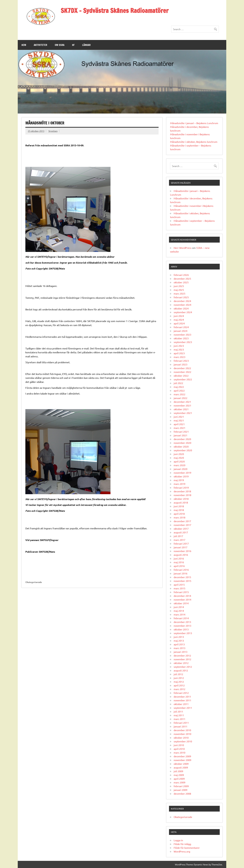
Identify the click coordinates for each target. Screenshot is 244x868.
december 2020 (182, 439)
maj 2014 (179, 611)
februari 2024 (181, 327)
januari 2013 (181, 652)
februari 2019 (181, 487)
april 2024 (179, 323)
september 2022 (183, 379)
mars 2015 (179, 588)
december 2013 (182, 622)
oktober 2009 (181, 764)
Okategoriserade (183, 817)
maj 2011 (179, 715)
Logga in (178, 840)
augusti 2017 (181, 532)
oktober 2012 (181, 663)
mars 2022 (179, 394)
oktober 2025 (181, 282)
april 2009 (179, 779)
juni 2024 (179, 316)
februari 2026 (181, 275)
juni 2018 (179, 506)
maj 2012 (179, 682)
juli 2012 (178, 674)
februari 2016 (181, 570)
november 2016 (182, 551)
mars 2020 (179, 465)
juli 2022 (178, 383)
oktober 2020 (181, 446)
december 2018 (182, 491)
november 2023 (182, 334)
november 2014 (182, 599)
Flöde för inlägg (182, 844)
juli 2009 (178, 771)
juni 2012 (179, 678)
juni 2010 (179, 745)
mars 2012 (179, 689)
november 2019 (182, 473)
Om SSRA (60, 45)
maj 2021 (179, 420)
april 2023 (179, 353)
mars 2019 (179, 484)
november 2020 (182, 443)
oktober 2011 (181, 704)
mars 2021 (179, 428)
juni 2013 (179, 637)
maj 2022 (179, 387)
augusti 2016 (181, 555)
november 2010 (182, 734)
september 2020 (183, 450)
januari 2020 (181, 469)
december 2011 (182, 696)
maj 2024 (179, 320)
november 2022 (182, 372)
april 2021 (179, 424)
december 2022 (182, 368)
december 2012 (182, 655)
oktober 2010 (181, 738)
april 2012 (179, 685)
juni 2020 (179, 454)
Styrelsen (53, 131)
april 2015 (179, 585)
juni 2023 (179, 346)
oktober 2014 (181, 603)
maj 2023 (179, 349)
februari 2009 (181, 786)
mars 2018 (179, 517)
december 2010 (182, 730)
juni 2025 (179, 286)
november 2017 (182, 525)
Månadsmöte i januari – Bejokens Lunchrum (194, 123)
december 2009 (182, 756)
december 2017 (182, 521)
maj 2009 (179, 775)
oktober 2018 (181, 499)
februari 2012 (181, 693)
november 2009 (182, 760)
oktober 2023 (181, 338)
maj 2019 (179, 480)
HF (73, 45)
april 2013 (179, 644)
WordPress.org (182, 851)
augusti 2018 (181, 502)
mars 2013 (179, 648)
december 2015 (182, 577)
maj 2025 (179, 290)
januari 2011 (181, 726)
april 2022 (179, 390)
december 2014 (182, 596)
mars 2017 (179, 540)
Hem (24, 45)
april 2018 (179, 514)
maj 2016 (179, 562)
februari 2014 (181, 618)
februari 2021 (181, 432)
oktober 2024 (181, 308)
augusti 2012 (181, 670)
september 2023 (183, 342)
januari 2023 (181, 364)
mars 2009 (179, 782)
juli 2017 (178, 536)
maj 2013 (179, 641)
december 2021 (182, 402)
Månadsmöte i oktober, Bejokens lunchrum (194, 142)
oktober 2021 (181, 409)
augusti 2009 (181, 767)
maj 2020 (179, 458)
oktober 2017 (181, 529)
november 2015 (182, 581)
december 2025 (182, 279)
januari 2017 (181, 547)
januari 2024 (181, 331)
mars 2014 (179, 614)
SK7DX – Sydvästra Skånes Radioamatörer (115, 10)
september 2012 (183, 667)
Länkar (86, 45)
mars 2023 (179, 357)
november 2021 (182, 405)
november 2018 (182, 495)
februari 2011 (181, 723)
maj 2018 (179, 510)
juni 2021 (179, 417)
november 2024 (182, 305)
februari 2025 (181, 297)
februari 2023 (181, 361)
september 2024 (183, 312)
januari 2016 (181, 573)
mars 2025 (179, 293)
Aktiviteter (40, 45)
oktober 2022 (181, 376)
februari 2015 (181, 592)
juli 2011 (178, 711)
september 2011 (183, 708)
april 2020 (179, 461)
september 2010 (183, 741)
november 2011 (182, 700)
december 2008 (182, 794)
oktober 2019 (181, 476)
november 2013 (182, 626)
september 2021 (183, 413)
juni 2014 (179, 607)
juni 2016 (179, 558)
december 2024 (182, 301)
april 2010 (179, 749)
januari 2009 (181, 790)
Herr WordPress (183, 248)
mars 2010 (179, 752)
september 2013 (183, 633)
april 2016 (179, 566)
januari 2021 (181, 435)
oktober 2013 (181, 629)
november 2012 (182, 659)
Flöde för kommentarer (187, 848)
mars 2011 (179, 719)
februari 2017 (181, 543)
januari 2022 (181, 398)
